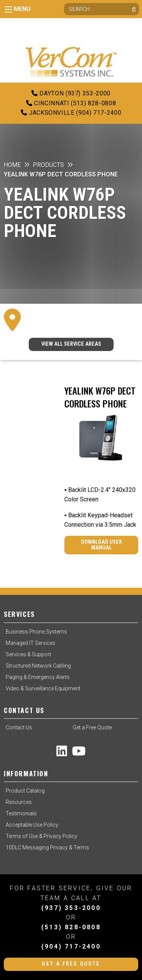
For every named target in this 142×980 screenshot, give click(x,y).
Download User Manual (101, 545)
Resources (19, 802)
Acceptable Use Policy (32, 825)
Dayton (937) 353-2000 (71, 93)
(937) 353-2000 (71, 908)
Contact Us (19, 727)
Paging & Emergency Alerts (38, 677)
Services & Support (28, 654)
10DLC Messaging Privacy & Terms (47, 847)
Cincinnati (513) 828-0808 (71, 103)
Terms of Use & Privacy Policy (41, 836)
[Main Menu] (8, 9)
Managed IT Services (30, 643)
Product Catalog (25, 791)
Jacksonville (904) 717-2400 (71, 113)
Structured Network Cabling (38, 666)
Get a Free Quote (92, 727)
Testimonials (21, 813)
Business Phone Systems (36, 632)
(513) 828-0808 (71, 927)
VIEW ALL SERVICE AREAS (71, 344)
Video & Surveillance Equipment (43, 688)
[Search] (101, 9)
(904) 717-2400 (71, 946)
